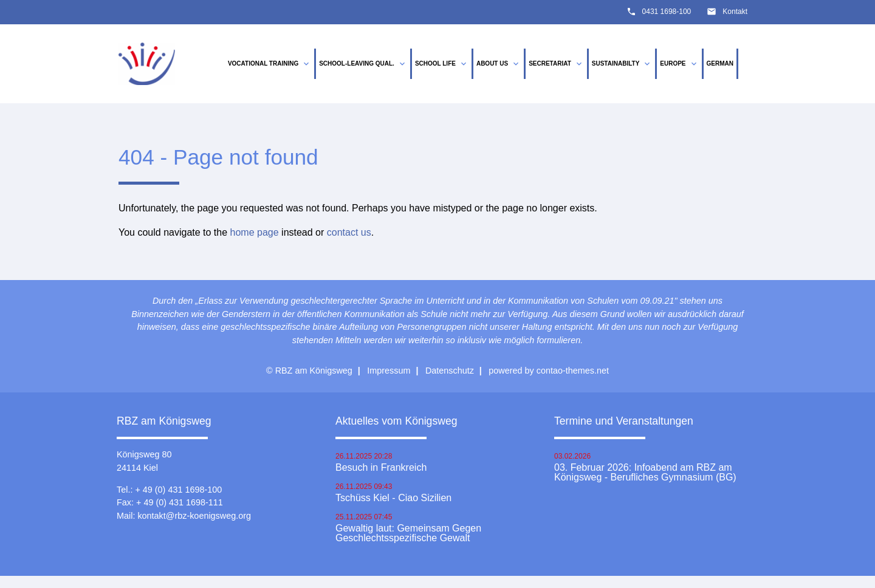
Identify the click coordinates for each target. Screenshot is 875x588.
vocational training (269, 64)
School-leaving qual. (363, 64)
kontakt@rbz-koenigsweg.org (194, 516)
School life (442, 64)
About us (499, 64)
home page (255, 232)
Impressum (389, 371)
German (720, 63)
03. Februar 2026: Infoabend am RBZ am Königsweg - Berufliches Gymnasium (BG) (645, 473)
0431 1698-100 (667, 12)
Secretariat (556, 64)
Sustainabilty (622, 64)
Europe (679, 64)
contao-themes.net (573, 371)
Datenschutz (450, 371)
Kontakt (735, 12)
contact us (349, 232)
